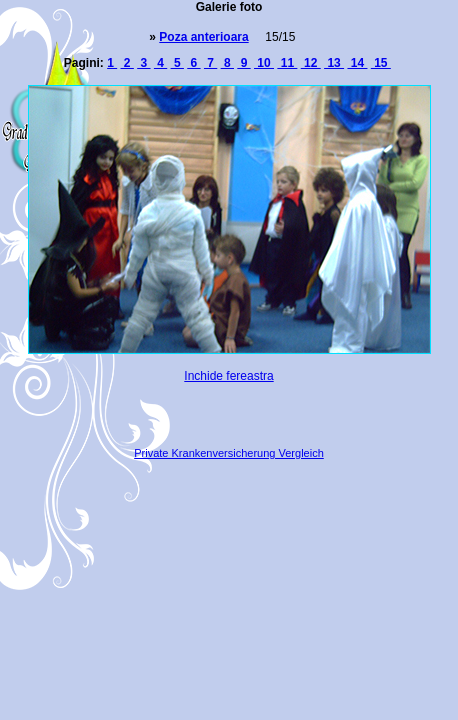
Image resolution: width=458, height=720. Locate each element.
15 (381, 63)
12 (311, 63)
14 (357, 63)
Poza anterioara (203, 37)
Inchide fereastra (228, 376)
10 (264, 63)
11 (287, 63)
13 (334, 63)
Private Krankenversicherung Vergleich (229, 453)
